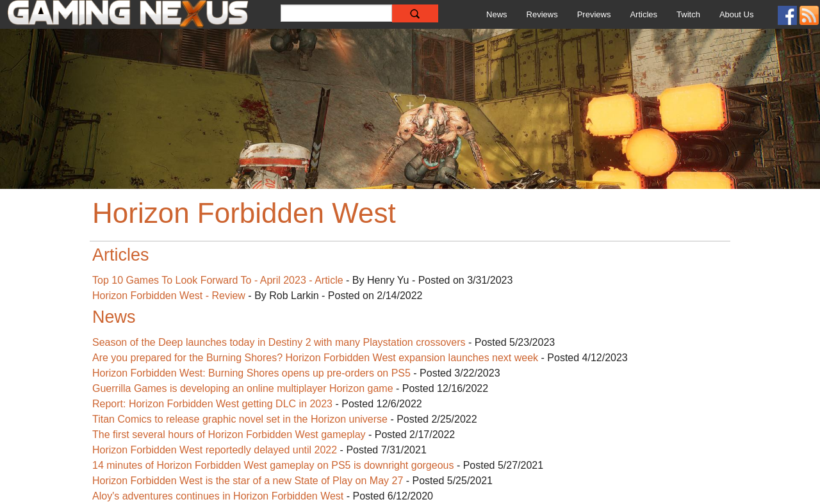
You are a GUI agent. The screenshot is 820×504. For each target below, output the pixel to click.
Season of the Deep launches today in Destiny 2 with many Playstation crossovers (279, 342)
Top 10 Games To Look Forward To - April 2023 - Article (218, 280)
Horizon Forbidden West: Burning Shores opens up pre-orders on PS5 (251, 373)
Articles (644, 14)
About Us (736, 14)
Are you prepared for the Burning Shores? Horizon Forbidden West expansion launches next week (315, 358)
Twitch (688, 14)
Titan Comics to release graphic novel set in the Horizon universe (240, 419)
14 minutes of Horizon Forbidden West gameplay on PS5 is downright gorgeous (275, 465)
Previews (594, 14)
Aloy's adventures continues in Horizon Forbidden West (218, 496)
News (497, 14)
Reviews (542, 14)
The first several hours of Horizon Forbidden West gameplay (229, 435)
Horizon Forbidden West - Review (169, 296)
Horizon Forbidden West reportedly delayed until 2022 (215, 450)
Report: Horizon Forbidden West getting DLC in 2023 (212, 404)
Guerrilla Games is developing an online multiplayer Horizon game (243, 388)
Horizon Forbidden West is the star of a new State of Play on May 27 (248, 481)
